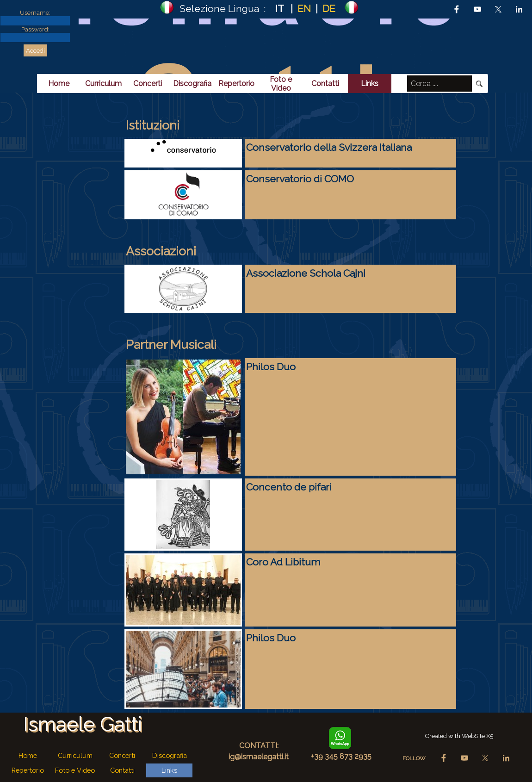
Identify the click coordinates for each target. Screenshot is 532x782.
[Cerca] (480, 84)
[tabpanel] (259, 8)
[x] (498, 9)
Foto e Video (281, 84)
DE (329, 9)
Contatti (325, 84)
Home (59, 84)
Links (370, 84)
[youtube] (477, 9)
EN (304, 9)
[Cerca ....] (440, 84)
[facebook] (457, 9)
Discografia (192, 84)
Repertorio (236, 84)
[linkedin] (519, 9)
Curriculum (103, 84)
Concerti (148, 84)
